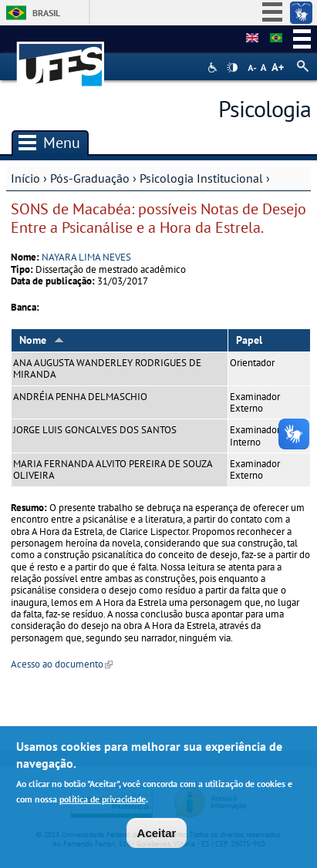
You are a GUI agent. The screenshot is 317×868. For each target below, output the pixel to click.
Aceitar (157, 833)
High (232, 68)
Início (25, 178)
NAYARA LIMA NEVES (86, 257)
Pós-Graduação (90, 178)
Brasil (46, 13)
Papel (249, 340)
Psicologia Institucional (201, 178)
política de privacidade (103, 800)
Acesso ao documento (62, 664)
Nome (42, 340)
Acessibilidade (214, 67)
